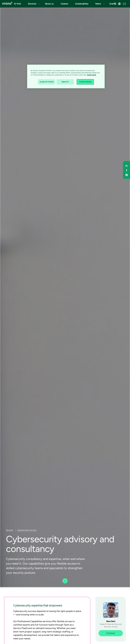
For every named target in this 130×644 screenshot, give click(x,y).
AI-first (17, 4)
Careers (64, 4)
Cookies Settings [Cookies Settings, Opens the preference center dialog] (85, 82)
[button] (33, 4)
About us (49, 4)
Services (32, 4)
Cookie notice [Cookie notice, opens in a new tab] (91, 75)
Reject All (65, 82)
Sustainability (82, 4)
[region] (66, 76)
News (98, 4)
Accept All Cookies (47, 82)
